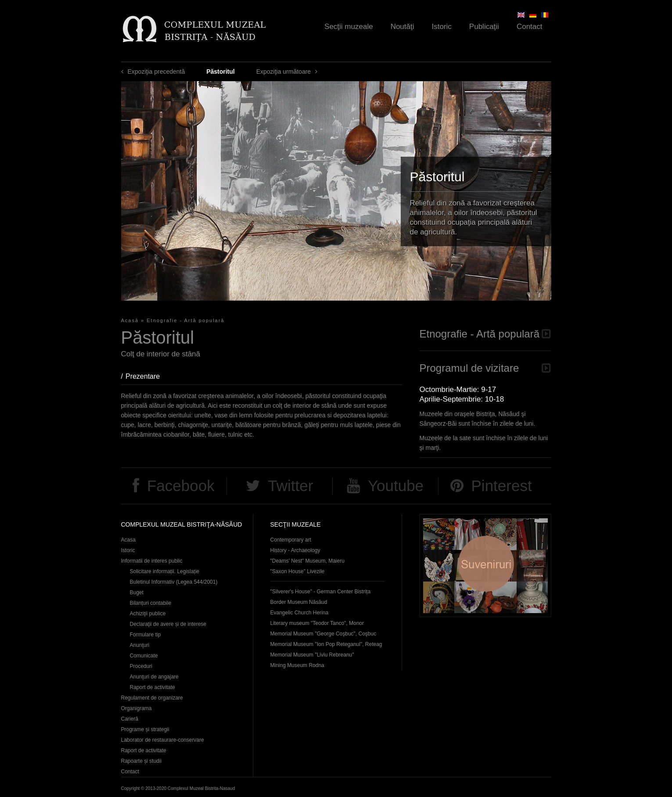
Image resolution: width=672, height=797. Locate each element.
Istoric (442, 27)
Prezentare (147, 376)
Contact (530, 27)
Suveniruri (485, 565)
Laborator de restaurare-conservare (163, 740)
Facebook (181, 486)
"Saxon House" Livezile (298, 571)
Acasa (128, 540)
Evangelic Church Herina (300, 613)
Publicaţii (484, 27)
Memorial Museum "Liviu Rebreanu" (312, 655)
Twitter (290, 486)
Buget (137, 592)
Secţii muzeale (349, 27)
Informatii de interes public (152, 561)
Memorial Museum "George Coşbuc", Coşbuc (323, 634)
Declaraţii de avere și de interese (168, 624)
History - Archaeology (295, 550)
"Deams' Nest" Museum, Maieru (307, 561)
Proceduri (141, 666)
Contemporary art (291, 540)
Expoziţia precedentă (156, 72)
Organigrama (137, 708)
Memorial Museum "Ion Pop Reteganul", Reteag (326, 644)
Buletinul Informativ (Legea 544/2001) (174, 582)
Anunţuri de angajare (154, 677)
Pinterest (502, 486)
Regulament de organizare (152, 698)
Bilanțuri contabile (151, 603)
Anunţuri (140, 645)
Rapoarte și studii (142, 761)
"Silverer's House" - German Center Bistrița (321, 592)
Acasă (130, 320)
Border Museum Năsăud (299, 602)
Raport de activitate (153, 687)
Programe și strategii (145, 729)
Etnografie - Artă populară (185, 320)
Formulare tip (146, 635)
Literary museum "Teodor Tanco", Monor (317, 623)
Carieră (130, 719)
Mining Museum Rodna (297, 665)
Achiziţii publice (148, 614)
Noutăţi (402, 27)
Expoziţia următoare (284, 72)
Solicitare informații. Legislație (165, 571)
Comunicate (144, 656)
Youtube (396, 486)
